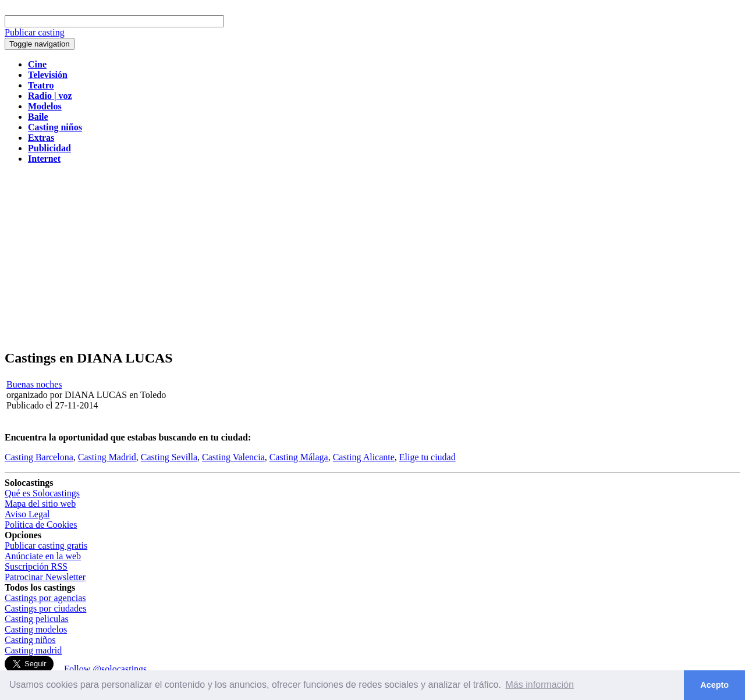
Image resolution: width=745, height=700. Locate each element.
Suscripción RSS (36, 566)
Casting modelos (36, 629)
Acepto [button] (714, 685)
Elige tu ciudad (428, 457)
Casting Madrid (107, 457)
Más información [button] (540, 685)
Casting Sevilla (169, 457)
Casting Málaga (299, 457)
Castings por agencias (45, 598)
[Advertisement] (372, 257)
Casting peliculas (37, 619)
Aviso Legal (27, 514)
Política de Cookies (41, 525)
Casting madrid (33, 650)
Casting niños (30, 640)
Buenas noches (34, 384)
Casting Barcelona (39, 457)
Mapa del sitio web (40, 504)
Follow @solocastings (105, 669)
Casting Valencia (233, 457)
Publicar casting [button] (35, 32)
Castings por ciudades (45, 608)
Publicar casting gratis (46, 546)
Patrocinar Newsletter (45, 577)
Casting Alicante (364, 457)
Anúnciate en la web (43, 556)
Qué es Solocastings (42, 493)
